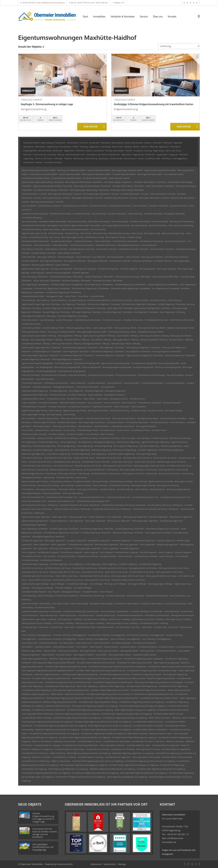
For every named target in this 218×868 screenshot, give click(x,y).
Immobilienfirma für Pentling (97, 749)
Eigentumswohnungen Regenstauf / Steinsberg (41, 304)
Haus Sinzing (54, 237)
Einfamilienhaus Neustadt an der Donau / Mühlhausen (124, 505)
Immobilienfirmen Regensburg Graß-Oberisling (91, 678)
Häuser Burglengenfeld (91, 367)
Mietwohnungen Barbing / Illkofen (181, 328)
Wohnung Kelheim (148, 651)
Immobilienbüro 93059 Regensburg (36, 690)
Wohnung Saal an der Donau (165, 458)
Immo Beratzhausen (30, 615)
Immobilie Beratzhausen (106, 615)
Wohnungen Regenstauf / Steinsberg (86, 312)
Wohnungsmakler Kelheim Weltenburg (38, 714)
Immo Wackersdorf (30, 643)
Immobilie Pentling (138, 411)
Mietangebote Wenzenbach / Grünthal (87, 198)
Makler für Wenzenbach (61, 761)
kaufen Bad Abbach (102, 426)
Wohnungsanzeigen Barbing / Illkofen (92, 332)
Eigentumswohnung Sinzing (173, 233)
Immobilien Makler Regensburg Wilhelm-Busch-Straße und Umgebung (103, 722)
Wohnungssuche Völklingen (43, 588)
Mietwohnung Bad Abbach (48, 418)
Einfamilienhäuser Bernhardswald (151, 375)
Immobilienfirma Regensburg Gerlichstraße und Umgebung (77, 718)
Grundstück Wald (122, 627)
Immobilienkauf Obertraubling (126, 604)
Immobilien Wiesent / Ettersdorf (82, 249)
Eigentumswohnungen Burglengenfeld (37, 363)
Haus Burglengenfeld (44, 367)
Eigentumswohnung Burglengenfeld (116, 363)
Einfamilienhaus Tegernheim (181, 517)
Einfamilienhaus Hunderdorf (50, 206)
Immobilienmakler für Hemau (89, 741)
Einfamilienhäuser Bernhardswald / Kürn (93, 501)
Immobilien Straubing (75, 434)
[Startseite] (47, 16)
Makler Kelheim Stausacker (160, 718)
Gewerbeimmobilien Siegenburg (35, 564)
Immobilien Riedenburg (115, 596)
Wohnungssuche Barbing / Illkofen (122, 332)
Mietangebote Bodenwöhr (64, 387)
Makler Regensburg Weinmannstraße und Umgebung (110, 726)
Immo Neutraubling (139, 225)
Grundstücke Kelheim (185, 647)
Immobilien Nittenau (125, 489)
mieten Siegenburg (109, 564)
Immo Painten (28, 430)
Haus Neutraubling (98, 229)
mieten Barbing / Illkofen (103, 328)
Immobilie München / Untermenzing (106, 474)
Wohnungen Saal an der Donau (109, 458)
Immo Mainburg (28, 300)
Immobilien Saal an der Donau (179, 466)
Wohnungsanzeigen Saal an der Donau (149, 466)
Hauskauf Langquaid (183, 552)
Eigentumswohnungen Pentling (35, 411)
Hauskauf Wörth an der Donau (85, 568)
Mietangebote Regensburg (104, 442)
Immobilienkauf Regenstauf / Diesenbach (77, 355)
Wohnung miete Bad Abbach (124, 418)
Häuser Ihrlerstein (126, 556)
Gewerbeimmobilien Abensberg (35, 214)
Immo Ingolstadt (38, 273)
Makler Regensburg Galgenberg (166, 663)
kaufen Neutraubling (159, 222)
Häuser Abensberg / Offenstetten (47, 281)
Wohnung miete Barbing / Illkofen (152, 328)
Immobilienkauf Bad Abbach (137, 422)
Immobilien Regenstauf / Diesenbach (110, 355)
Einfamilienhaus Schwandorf (150, 403)
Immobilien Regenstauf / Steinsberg (117, 312)
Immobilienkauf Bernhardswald (54, 375)
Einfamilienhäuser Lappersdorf (81, 545)
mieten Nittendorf (132, 257)
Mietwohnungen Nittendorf (43, 265)
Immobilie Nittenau (108, 489)
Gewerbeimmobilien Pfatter (33, 296)
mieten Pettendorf (95, 395)
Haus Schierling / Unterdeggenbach (157, 639)
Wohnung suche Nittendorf (152, 257)
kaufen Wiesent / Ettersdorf (56, 249)
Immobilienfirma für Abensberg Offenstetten (80, 745)
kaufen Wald (44, 627)
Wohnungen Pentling (174, 411)
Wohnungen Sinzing (152, 233)
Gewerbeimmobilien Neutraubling (52, 222)
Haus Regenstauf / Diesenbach (138, 352)
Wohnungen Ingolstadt (166, 269)
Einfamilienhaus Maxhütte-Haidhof (44, 174)
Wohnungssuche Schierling (168, 485)
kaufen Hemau (103, 399)
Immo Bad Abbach (178, 422)
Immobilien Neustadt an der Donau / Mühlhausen (80, 505)
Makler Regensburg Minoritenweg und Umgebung (135, 710)
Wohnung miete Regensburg (128, 442)
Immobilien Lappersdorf (121, 541)
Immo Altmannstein (30, 320)
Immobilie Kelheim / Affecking (181, 340)
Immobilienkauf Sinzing (38, 237)
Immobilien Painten (108, 430)
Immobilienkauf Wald (105, 627)
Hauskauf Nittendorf (30, 261)
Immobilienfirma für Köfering (64, 757)
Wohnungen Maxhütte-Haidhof (150, 174)
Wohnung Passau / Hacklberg (70, 619)
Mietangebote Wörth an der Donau (143, 568)
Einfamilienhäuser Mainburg (98, 300)
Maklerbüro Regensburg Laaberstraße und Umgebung (57, 730)
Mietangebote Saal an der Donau (67, 462)
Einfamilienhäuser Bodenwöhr (56, 383)
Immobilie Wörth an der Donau (142, 572)
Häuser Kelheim (50, 651)
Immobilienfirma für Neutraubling (116, 741)
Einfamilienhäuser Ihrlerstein (146, 556)
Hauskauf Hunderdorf (178, 206)
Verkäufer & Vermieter (123, 17)
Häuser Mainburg (141, 300)
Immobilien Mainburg (77, 300)
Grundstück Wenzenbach (175, 241)
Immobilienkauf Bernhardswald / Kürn (175, 497)
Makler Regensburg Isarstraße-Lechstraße (128, 678)
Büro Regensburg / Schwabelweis (35, 285)
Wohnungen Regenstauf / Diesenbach (67, 359)
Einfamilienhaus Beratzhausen (157, 615)
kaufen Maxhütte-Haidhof (119, 178)
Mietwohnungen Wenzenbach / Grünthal (121, 198)
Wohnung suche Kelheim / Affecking (154, 336)
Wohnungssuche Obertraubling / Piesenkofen (84, 182)
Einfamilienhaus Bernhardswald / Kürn (62, 497)
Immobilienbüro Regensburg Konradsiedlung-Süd (113, 682)
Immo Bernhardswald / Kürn (33, 497)
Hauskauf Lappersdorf (166, 541)
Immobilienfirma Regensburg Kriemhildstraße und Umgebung (54, 734)
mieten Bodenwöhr (78, 383)
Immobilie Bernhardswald (126, 375)
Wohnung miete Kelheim (68, 651)
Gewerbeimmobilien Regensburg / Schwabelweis (131, 289)
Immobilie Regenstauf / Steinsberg (171, 304)
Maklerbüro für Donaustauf (65, 741)
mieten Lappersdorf (41, 545)
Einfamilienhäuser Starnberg (66, 438)
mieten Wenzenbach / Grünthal (163, 194)
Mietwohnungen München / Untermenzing (39, 474)
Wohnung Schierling (100, 481)
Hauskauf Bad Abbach (115, 422)
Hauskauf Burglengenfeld (143, 367)
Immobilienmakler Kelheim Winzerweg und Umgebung (134, 737)
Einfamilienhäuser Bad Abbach (98, 418)
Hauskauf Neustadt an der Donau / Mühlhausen (112, 509)
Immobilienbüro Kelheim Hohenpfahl (148, 726)
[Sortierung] (179, 46)
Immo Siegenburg (76, 564)
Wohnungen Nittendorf (47, 257)
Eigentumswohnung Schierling (160, 481)
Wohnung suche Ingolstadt (61, 269)
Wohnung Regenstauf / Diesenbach (167, 352)
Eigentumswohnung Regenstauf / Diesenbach (145, 355)
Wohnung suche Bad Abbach (72, 418)
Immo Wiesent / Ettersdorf (33, 249)
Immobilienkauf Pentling (119, 411)
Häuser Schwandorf (112, 403)
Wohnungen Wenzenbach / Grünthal (154, 198)
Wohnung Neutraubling (77, 222)
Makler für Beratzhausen (42, 741)
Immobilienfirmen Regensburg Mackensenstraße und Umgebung (60, 726)
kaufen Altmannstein (65, 320)
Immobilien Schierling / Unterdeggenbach (70, 635)
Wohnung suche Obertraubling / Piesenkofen (92, 186)
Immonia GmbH (65, 864)
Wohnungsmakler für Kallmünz (112, 745)
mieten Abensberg (135, 214)
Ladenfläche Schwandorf (102, 407)
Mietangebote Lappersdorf (99, 541)
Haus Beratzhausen (86, 615)
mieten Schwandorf (122, 407)
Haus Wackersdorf (66, 643)
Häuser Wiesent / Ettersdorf (69, 253)
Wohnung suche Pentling (98, 411)
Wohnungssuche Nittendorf (75, 261)
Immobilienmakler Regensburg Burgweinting (80, 674)
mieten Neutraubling (119, 222)
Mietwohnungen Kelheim (32, 651)
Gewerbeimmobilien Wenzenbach (36, 241)
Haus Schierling (140, 481)
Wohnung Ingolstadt (147, 269)
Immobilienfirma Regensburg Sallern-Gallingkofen (143, 659)
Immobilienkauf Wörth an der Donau (95, 576)
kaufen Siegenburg (93, 564)
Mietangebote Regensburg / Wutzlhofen (49, 537)
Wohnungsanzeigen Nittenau (178, 489)
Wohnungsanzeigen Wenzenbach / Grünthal (101, 194)
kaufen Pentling (55, 411)
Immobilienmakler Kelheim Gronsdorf (148, 722)
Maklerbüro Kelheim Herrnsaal (58, 706)
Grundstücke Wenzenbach (62, 241)
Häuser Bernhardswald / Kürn (34, 501)
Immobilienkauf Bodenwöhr (153, 383)
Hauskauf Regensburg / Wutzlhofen (130, 529)
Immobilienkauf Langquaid (48, 552)
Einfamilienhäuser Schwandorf (34, 407)
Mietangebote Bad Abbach (148, 418)
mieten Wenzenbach (103, 241)
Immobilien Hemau (137, 399)
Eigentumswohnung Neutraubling (75, 229)
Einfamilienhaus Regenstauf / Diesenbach (108, 352)
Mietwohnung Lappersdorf (167, 545)
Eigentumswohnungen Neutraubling (86, 225)
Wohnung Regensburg (66, 446)
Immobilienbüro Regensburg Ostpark (146, 674)
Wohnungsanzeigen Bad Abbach (92, 422)
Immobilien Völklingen (83, 588)
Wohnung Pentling (54, 415)
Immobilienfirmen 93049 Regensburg (60, 686)
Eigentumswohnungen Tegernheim (36, 517)
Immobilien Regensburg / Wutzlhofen (96, 533)
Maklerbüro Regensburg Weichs (47, 674)
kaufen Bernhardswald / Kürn (119, 497)
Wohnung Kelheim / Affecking (70, 336)
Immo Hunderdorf (29, 206)
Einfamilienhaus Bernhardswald (101, 375)
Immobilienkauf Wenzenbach (152, 241)
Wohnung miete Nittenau (73, 493)
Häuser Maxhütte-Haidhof (70, 174)
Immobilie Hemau (74, 399)
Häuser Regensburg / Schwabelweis (99, 285)
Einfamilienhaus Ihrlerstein (88, 556)
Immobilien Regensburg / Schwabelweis (67, 285)
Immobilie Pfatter (97, 296)
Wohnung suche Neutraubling (181, 222)
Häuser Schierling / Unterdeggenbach (126, 639)
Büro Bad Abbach (29, 418)
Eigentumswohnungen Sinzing (34, 233)
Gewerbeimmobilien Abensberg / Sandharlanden (42, 611)
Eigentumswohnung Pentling (74, 411)
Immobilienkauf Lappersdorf (144, 541)
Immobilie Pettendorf (58, 395)
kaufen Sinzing (137, 233)
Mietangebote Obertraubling (101, 604)
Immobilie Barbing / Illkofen (54, 328)
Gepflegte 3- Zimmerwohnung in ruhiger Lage (47, 104)
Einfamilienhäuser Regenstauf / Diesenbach (80, 348)
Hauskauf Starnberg (45, 438)
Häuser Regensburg (68, 442)
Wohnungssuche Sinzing (115, 237)
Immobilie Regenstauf (58, 391)
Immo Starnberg (29, 438)
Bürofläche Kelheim (167, 647)
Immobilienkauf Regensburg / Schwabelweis (63, 292)
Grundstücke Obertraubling (151, 604)
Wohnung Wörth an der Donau (97, 580)
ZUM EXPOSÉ (91, 127)
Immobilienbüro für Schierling (123, 749)
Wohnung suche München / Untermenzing (176, 474)
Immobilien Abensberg (153, 214)
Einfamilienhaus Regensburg (58, 454)
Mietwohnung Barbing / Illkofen (79, 328)
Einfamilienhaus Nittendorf (120, 261)
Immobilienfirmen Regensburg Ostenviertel (134, 663)
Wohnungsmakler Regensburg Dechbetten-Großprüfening (70, 698)
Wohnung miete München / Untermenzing (101, 470)
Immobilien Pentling (155, 411)
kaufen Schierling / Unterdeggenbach (93, 639)
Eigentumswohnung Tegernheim (35, 521)
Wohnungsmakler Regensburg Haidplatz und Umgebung (95, 706)
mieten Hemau (89, 399)
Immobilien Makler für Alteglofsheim (176, 749)
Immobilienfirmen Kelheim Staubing (36, 718)
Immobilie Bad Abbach (159, 422)
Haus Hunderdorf (140, 206)
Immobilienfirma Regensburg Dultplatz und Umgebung (141, 702)
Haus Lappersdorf (40, 548)
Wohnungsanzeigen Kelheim (120, 655)
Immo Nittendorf (29, 257)
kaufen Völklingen (58, 584)
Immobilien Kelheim (64, 655)
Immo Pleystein (54, 592)
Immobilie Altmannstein (112, 320)
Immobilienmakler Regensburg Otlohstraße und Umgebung (161, 769)
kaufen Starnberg (128, 438)
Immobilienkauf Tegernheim (171, 521)
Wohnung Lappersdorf (129, 545)
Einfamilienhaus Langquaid (71, 552)
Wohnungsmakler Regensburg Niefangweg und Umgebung (83, 765)
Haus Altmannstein (47, 320)
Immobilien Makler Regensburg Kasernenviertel (96, 663)
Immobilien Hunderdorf (158, 206)
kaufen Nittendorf (62, 265)
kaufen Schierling (29, 485)
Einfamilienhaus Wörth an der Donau (68, 580)
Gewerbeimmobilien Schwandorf (73, 403)
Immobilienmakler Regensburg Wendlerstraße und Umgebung (126, 714)
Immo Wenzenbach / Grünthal (34, 194)
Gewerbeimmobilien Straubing (34, 434)
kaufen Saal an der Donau (84, 458)
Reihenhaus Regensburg (101, 450)
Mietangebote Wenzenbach (129, 245)
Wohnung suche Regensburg (125, 450)
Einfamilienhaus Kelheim (166, 651)
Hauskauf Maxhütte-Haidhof (99, 170)
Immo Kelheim (82, 647)
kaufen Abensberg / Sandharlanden (179, 611)
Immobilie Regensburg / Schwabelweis (130, 285)
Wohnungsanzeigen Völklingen (161, 584)
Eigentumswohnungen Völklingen (36, 584)
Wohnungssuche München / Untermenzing (140, 474)
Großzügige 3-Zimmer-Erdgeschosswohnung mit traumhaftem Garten (154, 104)
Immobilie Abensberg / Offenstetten (77, 281)
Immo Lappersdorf (147, 545)
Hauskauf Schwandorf (172, 403)
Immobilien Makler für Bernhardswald (177, 757)
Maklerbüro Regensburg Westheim (161, 678)
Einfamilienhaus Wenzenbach (82, 245)
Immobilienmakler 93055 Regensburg (141, 686)
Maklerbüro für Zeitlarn (42, 757)
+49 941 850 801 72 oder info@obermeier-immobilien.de (43, 3)
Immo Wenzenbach (149, 245)
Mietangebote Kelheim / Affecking (96, 344)
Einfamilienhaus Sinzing (94, 237)
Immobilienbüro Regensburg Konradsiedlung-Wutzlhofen (171, 667)
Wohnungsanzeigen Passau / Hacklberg (122, 623)
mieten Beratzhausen (68, 615)
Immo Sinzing (86, 233)
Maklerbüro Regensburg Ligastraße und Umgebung (133, 753)
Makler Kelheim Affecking (137, 734)
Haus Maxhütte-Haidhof (174, 174)
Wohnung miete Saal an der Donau (137, 458)
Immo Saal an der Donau (32, 458)
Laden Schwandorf (30, 403)
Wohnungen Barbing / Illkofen (34, 332)
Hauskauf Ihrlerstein (108, 556)
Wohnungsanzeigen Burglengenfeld (117, 367)
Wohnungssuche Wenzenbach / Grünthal (65, 194)
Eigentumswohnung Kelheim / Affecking (99, 336)
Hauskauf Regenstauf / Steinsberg (56, 312)
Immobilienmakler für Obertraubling (69, 749)
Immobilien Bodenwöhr (42, 387)
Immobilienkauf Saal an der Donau (96, 462)
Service (144, 17)
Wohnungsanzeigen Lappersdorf (88, 548)
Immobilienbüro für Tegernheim (118, 757)
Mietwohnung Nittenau (52, 493)
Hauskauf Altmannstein (31, 324)
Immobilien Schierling (82, 481)
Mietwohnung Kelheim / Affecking (154, 340)
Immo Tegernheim (114, 517)
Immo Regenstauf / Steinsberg (145, 312)
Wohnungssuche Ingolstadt (85, 269)
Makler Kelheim (57, 694)
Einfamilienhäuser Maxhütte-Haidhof (66, 178)
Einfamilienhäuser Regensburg (171, 450)
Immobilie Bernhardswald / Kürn (145, 497)
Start (85, 17)
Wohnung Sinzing (100, 233)
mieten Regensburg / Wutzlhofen (158, 533)
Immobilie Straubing (56, 434)
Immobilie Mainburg (158, 300)
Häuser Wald (146, 627)
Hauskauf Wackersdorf (48, 643)
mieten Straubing (107, 434)
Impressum (96, 864)
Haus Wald (135, 627)
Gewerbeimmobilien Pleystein (34, 592)
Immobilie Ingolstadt (80, 273)
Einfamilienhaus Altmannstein (182, 320)
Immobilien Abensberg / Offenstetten (108, 281)
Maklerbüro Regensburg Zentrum (36, 694)
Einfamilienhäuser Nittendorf (177, 257)
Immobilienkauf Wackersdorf (144, 643)
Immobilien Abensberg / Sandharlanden (146, 611)
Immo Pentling (69, 415)
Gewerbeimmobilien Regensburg (121, 454)
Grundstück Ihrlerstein (66, 556)
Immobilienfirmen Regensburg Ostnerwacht (148, 690)
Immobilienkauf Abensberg (60, 214)
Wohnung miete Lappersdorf (107, 545)
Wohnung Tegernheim (78, 517)
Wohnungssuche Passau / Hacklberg (37, 623)
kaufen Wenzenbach (60, 245)
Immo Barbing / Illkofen (31, 328)
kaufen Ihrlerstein (166, 556)
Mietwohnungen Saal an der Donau (172, 462)
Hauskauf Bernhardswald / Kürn (92, 497)
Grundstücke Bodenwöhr (32, 383)
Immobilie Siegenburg (59, 564)
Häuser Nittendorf (83, 257)
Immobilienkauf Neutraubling (34, 225)
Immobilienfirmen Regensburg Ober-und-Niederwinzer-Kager (152, 671)
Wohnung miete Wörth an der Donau (174, 568)
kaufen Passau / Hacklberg (119, 619)
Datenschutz (110, 864)
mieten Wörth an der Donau (67, 576)
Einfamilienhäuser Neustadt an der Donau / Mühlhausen (156, 509)
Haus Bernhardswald (175, 375)
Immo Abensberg (99, 214)
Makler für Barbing (58, 753)
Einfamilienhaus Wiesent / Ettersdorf (134, 249)
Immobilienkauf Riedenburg (156, 596)
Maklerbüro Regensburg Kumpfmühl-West (60, 702)
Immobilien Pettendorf (77, 395)
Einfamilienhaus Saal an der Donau (58, 458)
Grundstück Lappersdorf (76, 541)
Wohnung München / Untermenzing (173, 470)
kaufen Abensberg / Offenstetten (165, 277)
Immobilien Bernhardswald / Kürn (61, 501)
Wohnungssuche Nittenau (46, 489)
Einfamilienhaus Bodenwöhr (87, 387)
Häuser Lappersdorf (111, 548)
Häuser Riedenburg (177, 596)
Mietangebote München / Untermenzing (38, 478)
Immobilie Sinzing (134, 237)
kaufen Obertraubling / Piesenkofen (160, 186)
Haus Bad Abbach (85, 426)
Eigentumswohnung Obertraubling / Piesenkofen (53, 186)
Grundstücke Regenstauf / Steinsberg (72, 316)
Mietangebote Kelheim (129, 651)
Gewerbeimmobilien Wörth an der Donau (128, 580)
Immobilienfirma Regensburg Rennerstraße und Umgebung (46, 773)
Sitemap (122, 864)
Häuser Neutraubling (51, 229)
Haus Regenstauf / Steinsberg (74, 304)
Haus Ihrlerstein (49, 556)
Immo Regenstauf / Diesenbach (112, 348)
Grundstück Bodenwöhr (175, 383)
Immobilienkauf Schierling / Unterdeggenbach (107, 635)
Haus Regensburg (85, 442)
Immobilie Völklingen (64, 588)
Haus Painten (56, 430)
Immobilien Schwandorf (48, 403)
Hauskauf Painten (42, 430)
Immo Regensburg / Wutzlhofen (35, 529)
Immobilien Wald (160, 627)
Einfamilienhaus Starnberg (180, 438)
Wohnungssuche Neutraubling (181, 225)
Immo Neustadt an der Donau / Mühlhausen (40, 505)
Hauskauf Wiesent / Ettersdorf (162, 249)
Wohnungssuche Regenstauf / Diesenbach (144, 348)
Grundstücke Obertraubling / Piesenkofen (51, 190)
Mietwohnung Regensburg (171, 446)
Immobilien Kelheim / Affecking (76, 340)
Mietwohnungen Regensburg (34, 454)
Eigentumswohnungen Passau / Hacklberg (39, 619)
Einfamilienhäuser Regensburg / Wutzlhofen (61, 533)
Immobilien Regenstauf (94, 391)
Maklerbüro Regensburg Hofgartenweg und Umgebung (77, 714)
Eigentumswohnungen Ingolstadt (35, 269)
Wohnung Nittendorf (115, 257)
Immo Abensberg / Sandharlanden (115, 611)
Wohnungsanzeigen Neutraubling (116, 225)
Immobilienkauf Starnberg (109, 438)
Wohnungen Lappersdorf (55, 541)
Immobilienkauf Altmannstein (157, 320)
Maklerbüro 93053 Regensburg (112, 686)
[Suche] (201, 18)
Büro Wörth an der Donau (33, 568)
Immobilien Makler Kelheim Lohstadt (168, 714)
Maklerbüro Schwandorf (75, 694)
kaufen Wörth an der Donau (116, 572)
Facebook (186, 850)
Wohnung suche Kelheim (109, 651)
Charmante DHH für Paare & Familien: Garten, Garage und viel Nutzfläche (45, 833)
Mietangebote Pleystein (71, 592)
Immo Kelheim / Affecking (101, 340)
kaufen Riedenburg (46, 596)
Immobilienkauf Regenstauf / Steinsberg (89, 308)
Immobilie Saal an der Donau (40, 462)
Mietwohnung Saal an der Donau (88, 466)
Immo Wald (173, 627)
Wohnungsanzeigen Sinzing (72, 237)
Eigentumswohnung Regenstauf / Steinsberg (152, 308)
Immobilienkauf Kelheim (148, 647)
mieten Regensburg (85, 446)
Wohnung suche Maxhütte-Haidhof (71, 170)
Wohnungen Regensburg (146, 454)
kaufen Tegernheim (60, 517)
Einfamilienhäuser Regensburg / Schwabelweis (91, 289)
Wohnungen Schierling (183, 481)
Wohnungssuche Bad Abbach (64, 426)
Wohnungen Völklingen (137, 584)
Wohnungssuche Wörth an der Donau (161, 576)
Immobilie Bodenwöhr (96, 383)
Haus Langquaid (106, 552)
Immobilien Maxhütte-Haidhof (95, 178)
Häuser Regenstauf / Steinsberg (172, 312)
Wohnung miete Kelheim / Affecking (66, 344)
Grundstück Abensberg (116, 214)
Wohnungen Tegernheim (95, 521)
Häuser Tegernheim (97, 517)
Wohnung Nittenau (157, 489)
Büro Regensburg (29, 442)
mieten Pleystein (106, 592)
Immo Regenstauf (76, 391)
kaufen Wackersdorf (84, 643)
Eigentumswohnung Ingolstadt (58, 273)
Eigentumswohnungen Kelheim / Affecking (39, 336)
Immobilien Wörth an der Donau (35, 572)
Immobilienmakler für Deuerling (90, 757)
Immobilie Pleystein (90, 592)
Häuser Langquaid (166, 552)
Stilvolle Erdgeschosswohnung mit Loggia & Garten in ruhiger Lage (43, 817)
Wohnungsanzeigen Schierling (143, 485)
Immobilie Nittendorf (66, 257)
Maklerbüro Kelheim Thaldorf (184, 718)
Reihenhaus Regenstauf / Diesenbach (180, 355)
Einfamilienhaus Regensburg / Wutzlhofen (162, 529)
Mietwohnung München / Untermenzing (66, 470)
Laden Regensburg (62, 450)
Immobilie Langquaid (148, 552)
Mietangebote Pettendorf (115, 395)
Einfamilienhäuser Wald (86, 627)
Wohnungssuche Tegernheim (135, 517)
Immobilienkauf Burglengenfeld (144, 363)
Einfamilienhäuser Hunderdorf (75, 206)
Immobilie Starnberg (159, 438)
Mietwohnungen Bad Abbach (45, 422)
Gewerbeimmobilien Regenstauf (35, 391)
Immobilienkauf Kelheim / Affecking (36, 344)
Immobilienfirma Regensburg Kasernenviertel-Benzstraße (68, 682)
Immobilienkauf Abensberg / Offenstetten (66, 277)
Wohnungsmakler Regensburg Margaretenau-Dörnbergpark (159, 682)
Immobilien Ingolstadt (129, 269)
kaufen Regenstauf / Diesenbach (76, 352)
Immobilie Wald (56, 627)
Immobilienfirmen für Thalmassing (36, 761)
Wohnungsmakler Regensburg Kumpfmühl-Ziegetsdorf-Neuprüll (48, 671)
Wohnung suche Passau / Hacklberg (90, 623)
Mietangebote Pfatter (54, 296)
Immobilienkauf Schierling (119, 485)
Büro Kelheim (27, 647)
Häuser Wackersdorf (102, 643)
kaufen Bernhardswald (77, 375)
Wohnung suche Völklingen (115, 584)
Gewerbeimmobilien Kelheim (145, 655)
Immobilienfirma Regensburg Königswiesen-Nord (153, 694)
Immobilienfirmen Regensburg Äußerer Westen (159, 698)
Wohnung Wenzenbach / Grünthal (56, 198)
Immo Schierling (67, 485)
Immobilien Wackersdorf (121, 643)
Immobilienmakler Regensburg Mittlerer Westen (98, 702)
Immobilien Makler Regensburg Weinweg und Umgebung (142, 706)
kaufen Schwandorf (129, 403)
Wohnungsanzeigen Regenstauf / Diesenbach (40, 355)
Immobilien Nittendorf (163, 261)
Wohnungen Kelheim (88, 651)
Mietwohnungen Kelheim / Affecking (126, 344)
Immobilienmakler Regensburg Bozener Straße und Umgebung (98, 761)
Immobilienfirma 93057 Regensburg (173, 686)
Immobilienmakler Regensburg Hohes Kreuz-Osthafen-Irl (109, 694)
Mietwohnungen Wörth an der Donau (65, 572)
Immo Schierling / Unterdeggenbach (37, 635)
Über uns (158, 17)
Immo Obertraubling (60, 604)
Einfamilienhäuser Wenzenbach (125, 241)
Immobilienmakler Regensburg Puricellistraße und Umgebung (106, 730)
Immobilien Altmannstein (133, 320)
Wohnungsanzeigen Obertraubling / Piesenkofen (89, 190)
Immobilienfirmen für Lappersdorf (166, 745)
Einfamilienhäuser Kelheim (64, 647)
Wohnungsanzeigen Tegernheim (145, 521)
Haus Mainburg (43, 300)
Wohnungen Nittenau (67, 489)
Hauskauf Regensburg (103, 446)
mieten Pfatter (71, 296)
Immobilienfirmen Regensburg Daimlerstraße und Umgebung (80, 777)
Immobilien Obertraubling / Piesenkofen (150, 182)
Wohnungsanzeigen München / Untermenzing (138, 470)
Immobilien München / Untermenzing (71, 478)
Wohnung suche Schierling (48, 485)
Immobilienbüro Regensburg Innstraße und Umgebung (103, 734)
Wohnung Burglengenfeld (169, 363)
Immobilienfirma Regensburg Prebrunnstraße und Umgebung (150, 761)
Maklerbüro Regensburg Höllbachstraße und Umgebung (112, 769)
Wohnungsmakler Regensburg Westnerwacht (71, 690)
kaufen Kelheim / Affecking (127, 336)
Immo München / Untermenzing (35, 470)
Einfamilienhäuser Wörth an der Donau (38, 576)
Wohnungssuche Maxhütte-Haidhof (96, 174)
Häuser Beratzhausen (49, 615)
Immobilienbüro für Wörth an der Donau (148, 741)
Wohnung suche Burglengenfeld (168, 367)
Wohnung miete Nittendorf (51, 261)
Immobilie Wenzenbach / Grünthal (134, 194)
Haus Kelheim (101, 655)
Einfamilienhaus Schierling (61, 481)
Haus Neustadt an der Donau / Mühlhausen (165, 505)
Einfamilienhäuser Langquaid (126, 552)
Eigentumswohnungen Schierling (35, 481)
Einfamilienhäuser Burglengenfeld (72, 371)
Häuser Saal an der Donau (145, 462)
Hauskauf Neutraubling (158, 225)
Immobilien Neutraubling (139, 222)
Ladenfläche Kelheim (43, 647)
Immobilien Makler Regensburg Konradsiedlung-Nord (117, 698)
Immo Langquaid (29, 552)
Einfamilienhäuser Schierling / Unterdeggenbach (57, 639)
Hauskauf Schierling (83, 485)
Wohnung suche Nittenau (88, 489)
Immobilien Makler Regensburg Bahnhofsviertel (51, 678)
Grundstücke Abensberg (32, 218)
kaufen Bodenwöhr (115, 383)
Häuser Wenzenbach (42, 245)
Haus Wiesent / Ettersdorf (107, 249)
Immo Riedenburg (29, 596)
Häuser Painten (69, 430)
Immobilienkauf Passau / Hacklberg (154, 623)
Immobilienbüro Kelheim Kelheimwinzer (173, 710)
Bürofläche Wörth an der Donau (58, 568)
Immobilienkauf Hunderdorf (120, 206)
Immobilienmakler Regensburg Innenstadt (104, 659)
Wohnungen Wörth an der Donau (170, 572)
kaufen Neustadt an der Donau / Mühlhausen (72, 509)
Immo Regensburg (99, 454)
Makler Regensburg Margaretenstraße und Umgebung (89, 753)
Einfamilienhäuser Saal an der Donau (37, 466)
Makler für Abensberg (175, 741)
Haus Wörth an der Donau (93, 572)
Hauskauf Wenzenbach (84, 241)
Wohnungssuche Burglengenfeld (67, 367)
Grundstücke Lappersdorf (32, 541)
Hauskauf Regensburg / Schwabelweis (163, 285)
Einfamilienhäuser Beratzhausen (130, 615)
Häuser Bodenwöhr (132, 383)
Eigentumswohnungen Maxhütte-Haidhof (39, 170)
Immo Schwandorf (139, 407)
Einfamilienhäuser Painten (88, 430)
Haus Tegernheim (77, 521)
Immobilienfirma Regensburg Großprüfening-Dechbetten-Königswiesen (117, 667)
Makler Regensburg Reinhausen (35, 659)
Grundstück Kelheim (128, 647)
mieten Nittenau (142, 489)
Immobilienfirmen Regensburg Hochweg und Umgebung (90, 710)
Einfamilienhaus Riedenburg (66, 596)
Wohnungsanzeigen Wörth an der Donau (128, 576)
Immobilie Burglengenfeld (46, 371)
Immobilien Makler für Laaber (138, 745)
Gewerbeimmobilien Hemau (33, 399)
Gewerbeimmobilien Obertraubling (36, 604)
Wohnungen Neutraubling (99, 222)
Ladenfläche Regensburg (149, 446)
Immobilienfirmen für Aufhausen (35, 753)
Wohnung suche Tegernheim (119, 521)
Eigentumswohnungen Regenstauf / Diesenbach (41, 348)
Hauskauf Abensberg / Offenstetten (99, 277)
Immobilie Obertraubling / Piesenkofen (128, 186)
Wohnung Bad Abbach (42, 426)
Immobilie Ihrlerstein (30, 560)
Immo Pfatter (83, 296)
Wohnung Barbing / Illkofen (126, 328)
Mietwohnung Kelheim (31, 655)
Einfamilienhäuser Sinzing (119, 233)
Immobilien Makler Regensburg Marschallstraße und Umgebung (85, 737)
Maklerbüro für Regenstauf (42, 749)
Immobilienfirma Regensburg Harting (114, 674)
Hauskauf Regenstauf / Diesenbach (36, 359)
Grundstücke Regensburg (48, 442)
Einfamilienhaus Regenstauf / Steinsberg (103, 304)
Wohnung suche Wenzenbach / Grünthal (47, 202)
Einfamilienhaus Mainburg (122, 300)
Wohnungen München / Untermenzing (74, 474)
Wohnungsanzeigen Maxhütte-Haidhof (127, 170)
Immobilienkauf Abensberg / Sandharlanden (81, 611)
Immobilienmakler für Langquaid (47, 745)
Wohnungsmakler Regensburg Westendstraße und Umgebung (47, 722)
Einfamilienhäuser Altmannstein (88, 320)
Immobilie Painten (159, 430)
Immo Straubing (92, 434)
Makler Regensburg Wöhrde (179, 690)
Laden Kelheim (184, 651)
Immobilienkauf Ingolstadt (108, 269)
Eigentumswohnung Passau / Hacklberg (148, 619)
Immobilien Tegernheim (158, 517)
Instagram (167, 854)
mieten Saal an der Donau (122, 462)
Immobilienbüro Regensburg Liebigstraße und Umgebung (95, 773)
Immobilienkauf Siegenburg (150, 564)
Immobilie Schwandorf (57, 407)
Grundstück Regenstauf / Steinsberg (57, 308)
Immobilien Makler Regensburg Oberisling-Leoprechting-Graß (101, 671)
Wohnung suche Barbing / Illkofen (61, 332)
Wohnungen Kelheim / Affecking (126, 340)
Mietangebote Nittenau (31, 493)
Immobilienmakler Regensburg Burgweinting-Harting (66, 667)
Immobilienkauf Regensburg (44, 446)
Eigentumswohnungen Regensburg (156, 442)
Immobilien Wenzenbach (106, 245)
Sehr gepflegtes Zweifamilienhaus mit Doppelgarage (43, 847)
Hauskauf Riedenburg (135, 596)
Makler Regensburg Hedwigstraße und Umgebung (127, 777)
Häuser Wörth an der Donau (40, 580)
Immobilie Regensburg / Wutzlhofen (64, 529)
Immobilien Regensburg (147, 450)
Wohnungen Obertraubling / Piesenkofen (127, 190)
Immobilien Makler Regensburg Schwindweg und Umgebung (134, 765)
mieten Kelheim (96, 647)
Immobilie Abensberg (81, 214)
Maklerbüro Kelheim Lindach (161, 734)
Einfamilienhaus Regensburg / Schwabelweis (52, 289)
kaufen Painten (123, 430)
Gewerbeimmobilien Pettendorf (35, 395)
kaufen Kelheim (48, 655)
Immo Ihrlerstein (182, 556)
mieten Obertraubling (79, 604)
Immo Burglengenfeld (63, 363)
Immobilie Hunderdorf (98, 206)
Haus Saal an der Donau (63, 466)
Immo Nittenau (28, 489)
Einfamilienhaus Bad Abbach (123, 426)
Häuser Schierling (100, 485)
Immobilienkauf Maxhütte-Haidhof (36, 178)
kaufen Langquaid (91, 552)
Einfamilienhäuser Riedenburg (92, 596)
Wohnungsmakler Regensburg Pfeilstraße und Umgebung (144, 773)
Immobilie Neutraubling (32, 229)
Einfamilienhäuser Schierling (121, 481)
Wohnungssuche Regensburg (126, 446)
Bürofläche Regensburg (80, 450)
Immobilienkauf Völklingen (77, 584)
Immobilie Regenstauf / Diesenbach (47, 352)
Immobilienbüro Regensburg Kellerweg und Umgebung (125, 718)
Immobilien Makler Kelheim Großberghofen (150, 730)
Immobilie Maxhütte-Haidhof (124, 174)
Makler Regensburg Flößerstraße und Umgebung (68, 769)
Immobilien (99, 17)
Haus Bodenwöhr (107, 387)
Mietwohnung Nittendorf (143, 261)
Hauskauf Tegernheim (59, 521)
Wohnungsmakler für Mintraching (146, 757)
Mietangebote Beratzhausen (182, 615)
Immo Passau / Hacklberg (63, 623)
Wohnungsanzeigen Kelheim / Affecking (46, 340)
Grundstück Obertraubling (175, 604)
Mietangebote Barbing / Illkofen (150, 332)
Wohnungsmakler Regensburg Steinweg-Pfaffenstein (54, 663)
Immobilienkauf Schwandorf (79, 407)
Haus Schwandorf (95, 403)
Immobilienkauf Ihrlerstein (51, 560)
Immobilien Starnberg (88, 438)
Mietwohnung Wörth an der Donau (113, 568)
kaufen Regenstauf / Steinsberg (120, 308)
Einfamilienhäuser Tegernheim (34, 525)
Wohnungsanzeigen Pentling (34, 415)
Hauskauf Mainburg (59, 300)
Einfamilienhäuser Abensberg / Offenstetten (133, 277)
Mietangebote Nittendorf (98, 261)
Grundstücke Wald (29, 627)
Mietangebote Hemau (119, 399)
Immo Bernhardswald (31, 375)
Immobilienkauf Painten (141, 430)
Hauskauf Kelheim (111, 647)
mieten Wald (69, 627)
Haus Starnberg (143, 438)
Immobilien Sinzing (56, 233)
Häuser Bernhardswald (45, 379)
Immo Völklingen (96, 584)
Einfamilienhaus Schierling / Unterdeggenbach (146, 635)
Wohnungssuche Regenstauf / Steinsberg (39, 316)
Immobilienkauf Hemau (56, 399)
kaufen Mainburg (174, 300)
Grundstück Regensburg (43, 450)
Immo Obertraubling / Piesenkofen (118, 182)
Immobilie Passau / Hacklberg (95, 619)
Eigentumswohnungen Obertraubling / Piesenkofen (43, 182)
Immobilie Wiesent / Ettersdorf (44, 253)
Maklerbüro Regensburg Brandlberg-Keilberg (68, 659)
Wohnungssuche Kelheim (84, 655)
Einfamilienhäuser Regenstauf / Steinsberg (138, 304)
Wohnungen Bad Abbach (146, 426)
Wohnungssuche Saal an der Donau (117, 466)
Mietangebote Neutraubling (58, 225)
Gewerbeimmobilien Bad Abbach (174, 418)
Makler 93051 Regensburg (87, 686)
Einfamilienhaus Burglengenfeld (87, 363)
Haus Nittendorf (99, 257)
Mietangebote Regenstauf (115, 391)
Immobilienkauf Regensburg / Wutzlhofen (97, 529)
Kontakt (172, 17)
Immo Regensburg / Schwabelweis (166, 289)
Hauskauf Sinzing (72, 233)
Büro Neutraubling (30, 222)
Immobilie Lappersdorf (130, 548)
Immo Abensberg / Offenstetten (35, 277)
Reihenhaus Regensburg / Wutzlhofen (128, 533)
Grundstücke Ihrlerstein (32, 556)
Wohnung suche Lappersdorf (61, 548)
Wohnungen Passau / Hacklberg (178, 619)
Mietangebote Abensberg (174, 214)
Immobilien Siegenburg (128, 564)
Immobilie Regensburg (81, 454)
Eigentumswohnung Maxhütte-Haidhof (160, 170)
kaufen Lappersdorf (59, 545)
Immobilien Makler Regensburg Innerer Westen (110, 690)
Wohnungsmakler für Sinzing (148, 749)
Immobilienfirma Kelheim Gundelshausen (49, 710)
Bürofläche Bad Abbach (68, 422)
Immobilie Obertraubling (45, 608)
